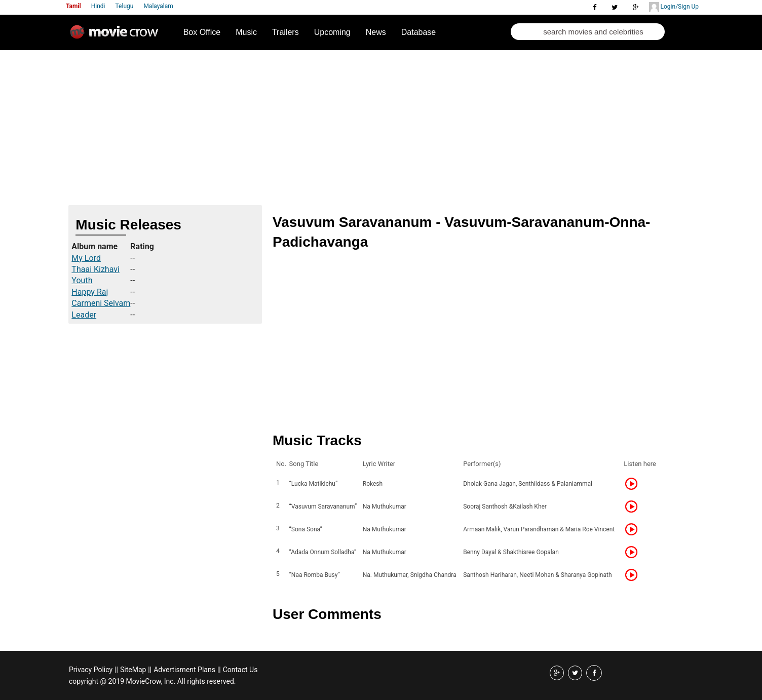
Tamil (73, 6)
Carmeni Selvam (101, 303)
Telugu (125, 6)
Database (419, 32)
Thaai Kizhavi (96, 269)
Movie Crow (117, 36)
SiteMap (133, 670)
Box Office (202, 32)
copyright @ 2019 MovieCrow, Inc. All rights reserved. (153, 681)
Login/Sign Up (674, 7)
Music (246, 32)
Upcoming (332, 32)
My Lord (86, 258)
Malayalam (158, 6)
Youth (82, 280)
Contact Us (240, 670)
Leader (84, 315)
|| (116, 670)
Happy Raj (90, 292)
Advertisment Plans (184, 670)
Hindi (98, 6)
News (376, 32)
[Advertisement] (381, 126)
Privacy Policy (91, 670)
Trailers (285, 32)
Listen (634, 484)
